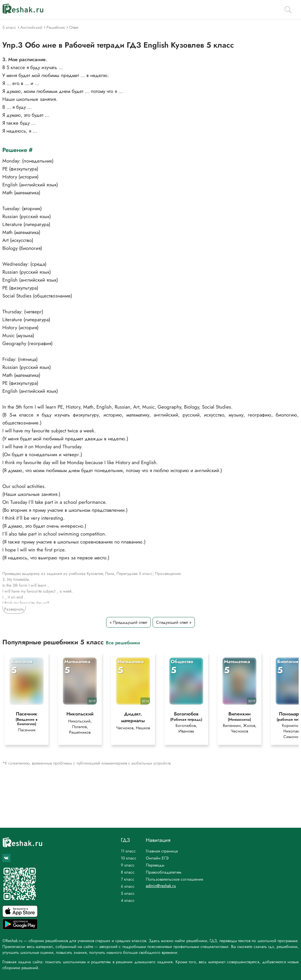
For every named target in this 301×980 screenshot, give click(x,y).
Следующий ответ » (174, 622)
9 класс (128, 865)
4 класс (128, 900)
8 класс (128, 872)
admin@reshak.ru (161, 886)
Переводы (155, 865)
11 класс (128, 851)
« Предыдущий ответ (128, 622)
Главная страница (162, 851)
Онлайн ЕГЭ (157, 858)
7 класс (128, 879)
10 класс (129, 858)
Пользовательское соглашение (174, 879)
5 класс (128, 893)
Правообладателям (164, 872)
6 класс (128, 886)
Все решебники (123, 642)
